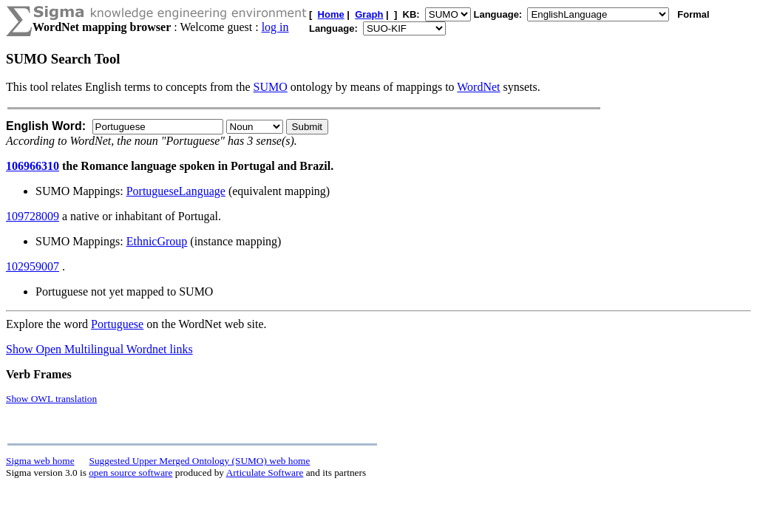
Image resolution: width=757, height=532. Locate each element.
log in (275, 27)
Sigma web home (40, 461)
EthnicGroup (157, 241)
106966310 (33, 166)
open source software (130, 473)
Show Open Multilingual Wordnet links (99, 349)
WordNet (478, 87)
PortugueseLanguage (176, 191)
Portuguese (117, 324)
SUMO (271, 87)
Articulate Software (265, 473)
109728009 (33, 216)
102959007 (33, 266)
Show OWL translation (51, 399)
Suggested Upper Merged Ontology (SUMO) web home (200, 461)
